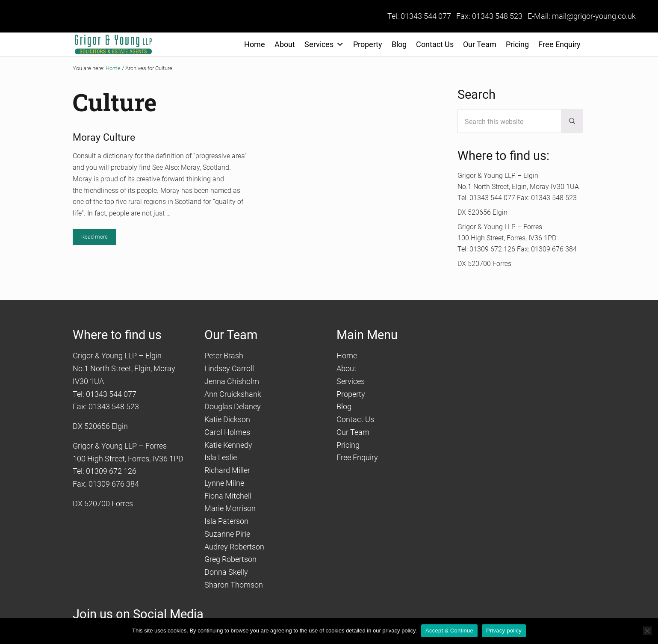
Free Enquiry (559, 44)
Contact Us (435, 44)
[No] (647, 631)
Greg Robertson (230, 559)
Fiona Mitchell (228, 496)
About (285, 44)
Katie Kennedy (228, 445)
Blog (399, 44)
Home (255, 44)
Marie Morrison (230, 508)
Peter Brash (224, 356)
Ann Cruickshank (233, 394)
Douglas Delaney (233, 406)
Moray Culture (104, 137)
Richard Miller (227, 470)
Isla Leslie (221, 457)
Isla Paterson (226, 521)
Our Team (480, 44)
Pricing (517, 44)
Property (368, 44)
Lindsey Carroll (229, 368)
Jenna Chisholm (232, 381)
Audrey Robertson (234, 547)
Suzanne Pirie (227, 534)
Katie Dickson (227, 419)
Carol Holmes (227, 432)
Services (324, 44)
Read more (99, 238)
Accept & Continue (449, 631)
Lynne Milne (224, 483)
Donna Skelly (226, 572)
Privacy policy (504, 631)
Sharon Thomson (234, 585)
